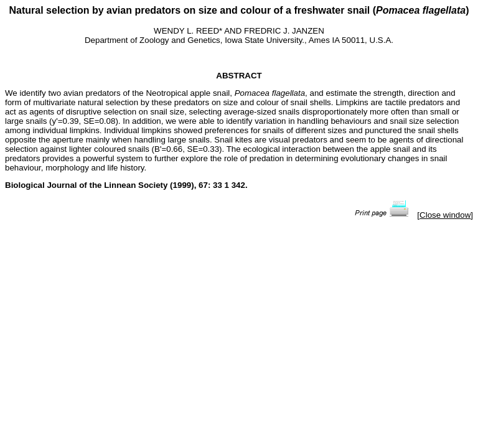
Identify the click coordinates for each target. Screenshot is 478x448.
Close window (445, 215)
